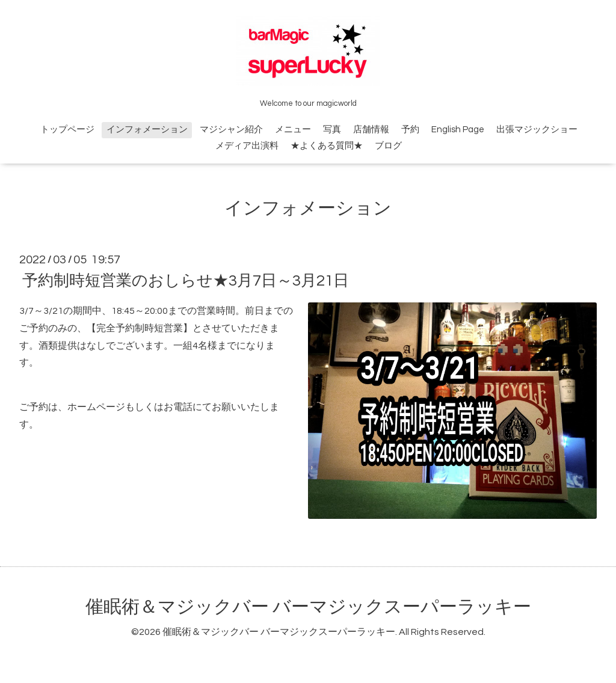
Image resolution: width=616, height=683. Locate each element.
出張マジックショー (537, 130)
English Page (458, 130)
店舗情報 (371, 130)
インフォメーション (147, 130)
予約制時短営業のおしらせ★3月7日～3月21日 (186, 281)
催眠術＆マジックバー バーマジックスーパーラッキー (308, 607)
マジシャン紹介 (231, 130)
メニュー (293, 130)
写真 (332, 130)
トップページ (67, 130)
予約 (410, 130)
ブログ (388, 146)
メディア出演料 (247, 146)
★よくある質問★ (327, 146)
